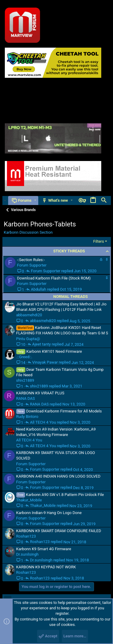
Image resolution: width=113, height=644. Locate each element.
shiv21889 (25, 380)
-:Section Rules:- (31, 260)
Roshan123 (26, 536)
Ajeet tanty (42, 344)
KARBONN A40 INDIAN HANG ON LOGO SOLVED (58, 476)
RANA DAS (26, 398)
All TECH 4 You (43, 422)
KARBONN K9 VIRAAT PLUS (40, 393)
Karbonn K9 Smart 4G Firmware (44, 549)
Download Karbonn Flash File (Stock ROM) (54, 278)
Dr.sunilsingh (27, 554)
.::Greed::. (24, 357)
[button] (35, 200)
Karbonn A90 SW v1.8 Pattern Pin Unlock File (65, 495)
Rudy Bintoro (27, 417)
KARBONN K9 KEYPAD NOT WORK (46, 567)
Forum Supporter (32, 265)
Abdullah (38, 289)
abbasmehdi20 (29, 315)
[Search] (104, 200)
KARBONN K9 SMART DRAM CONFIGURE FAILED (59, 531)
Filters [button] (99, 241)
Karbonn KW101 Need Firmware (54, 351)
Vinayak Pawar (45, 362)
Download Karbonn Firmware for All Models (64, 411)
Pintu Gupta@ (28, 339)
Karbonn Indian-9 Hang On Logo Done (49, 513)
